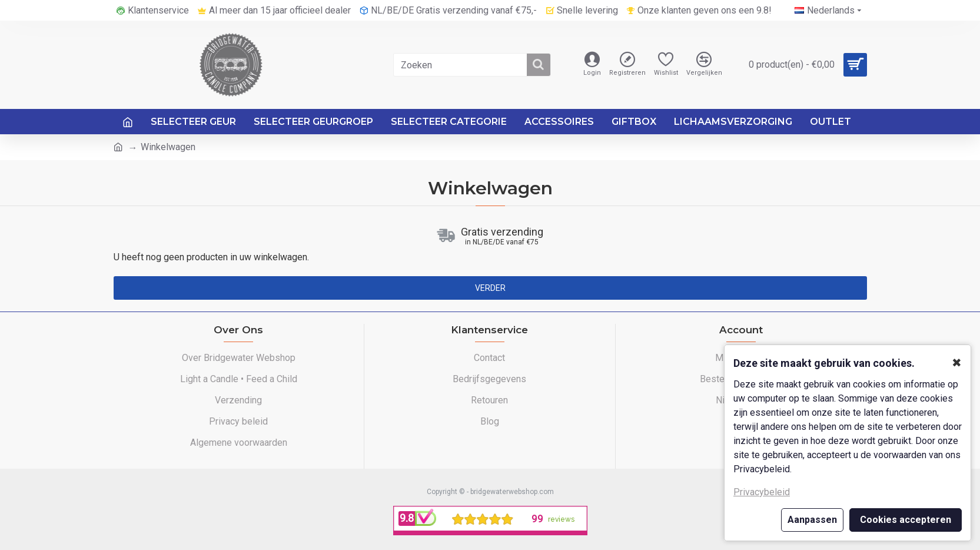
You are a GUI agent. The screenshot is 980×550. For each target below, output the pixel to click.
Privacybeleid (762, 492)
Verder (490, 288)
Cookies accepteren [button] (906, 520)
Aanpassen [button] (812, 520)
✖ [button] (957, 363)
